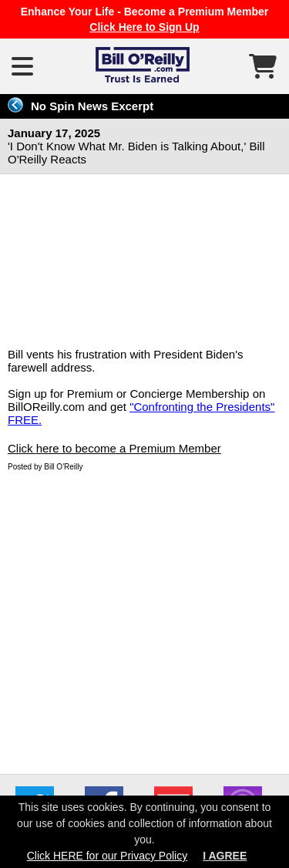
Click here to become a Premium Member (114, 448)
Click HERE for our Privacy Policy (108, 856)
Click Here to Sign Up (144, 27)
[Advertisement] (144, 619)
